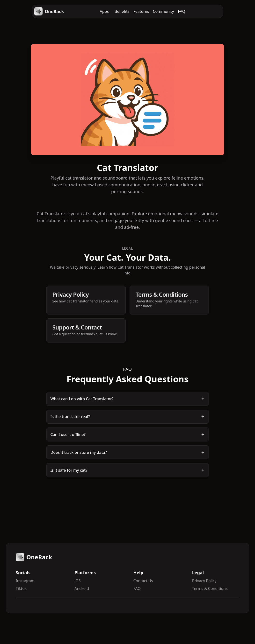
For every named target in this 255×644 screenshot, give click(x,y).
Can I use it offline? (128, 434)
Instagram (25, 581)
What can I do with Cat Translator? (128, 399)
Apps (104, 11)
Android (82, 588)
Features (141, 11)
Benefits (122, 11)
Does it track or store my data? (128, 452)
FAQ (182, 11)
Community (163, 11)
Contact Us (143, 581)
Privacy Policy (204, 581)
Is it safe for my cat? (128, 470)
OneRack (49, 11)
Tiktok (21, 588)
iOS (77, 581)
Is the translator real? (128, 417)
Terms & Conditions (210, 588)
